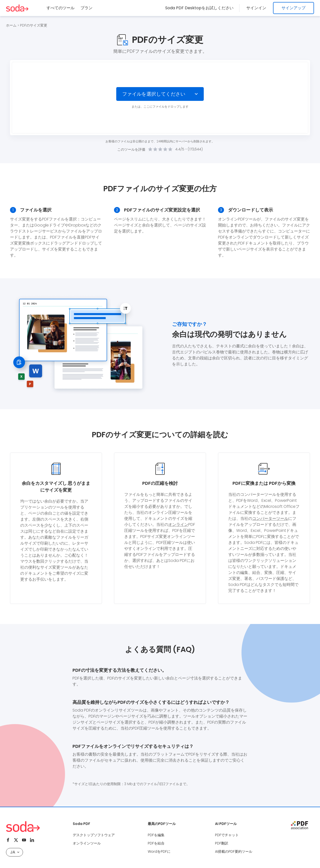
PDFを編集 (156, 835)
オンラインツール (87, 843)
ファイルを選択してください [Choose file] (154, 94)
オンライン (178, 524)
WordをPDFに (159, 851)
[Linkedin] (32, 840)
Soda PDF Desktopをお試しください (201, 8)
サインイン (257, 8)
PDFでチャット (227, 835)
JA (15, 852)
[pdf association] (299, 825)
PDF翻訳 (222, 843)
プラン (86, 8)
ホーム (11, 25)
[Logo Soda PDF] (17, 8)
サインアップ (293, 8)
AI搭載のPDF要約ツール (234, 851)
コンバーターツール (270, 518)
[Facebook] (8, 840)
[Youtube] (24, 840)
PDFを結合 (156, 843)
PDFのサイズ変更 (34, 25)
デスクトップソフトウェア (94, 835)
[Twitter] (16, 840)
